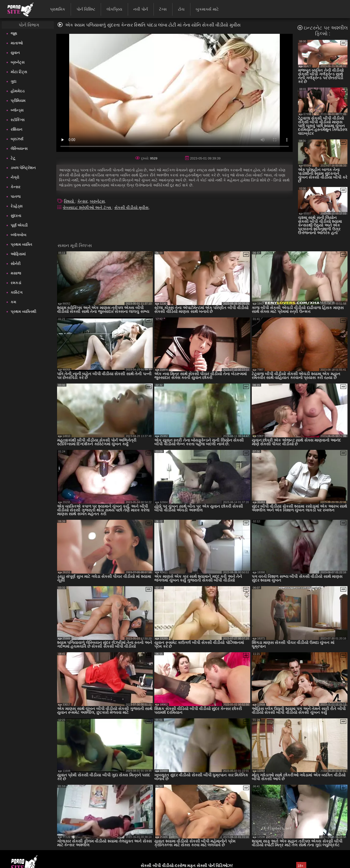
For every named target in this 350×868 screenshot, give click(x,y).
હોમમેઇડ (18, 91)
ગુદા (14, 81)
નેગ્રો (15, 177)
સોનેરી (16, 264)
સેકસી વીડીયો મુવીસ (132, 208)
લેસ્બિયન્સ (19, 148)
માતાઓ (17, 43)
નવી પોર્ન (141, 9)
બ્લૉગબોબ (18, 235)
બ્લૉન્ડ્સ (17, 110)
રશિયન (16, 129)
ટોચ (181, 9)
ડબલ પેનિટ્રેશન (23, 168)
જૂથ (14, 33)
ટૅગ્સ (163, 9)
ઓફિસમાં (18, 254)
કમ (13, 302)
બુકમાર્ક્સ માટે (207, 9)
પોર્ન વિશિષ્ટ (86, 9)
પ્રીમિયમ (18, 101)
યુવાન (15, 53)
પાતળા (16, 196)
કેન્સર (16, 187)
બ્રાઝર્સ (17, 139)
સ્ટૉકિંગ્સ (18, 120)
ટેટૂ (13, 158)
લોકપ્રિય (114, 9)
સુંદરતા (16, 216)
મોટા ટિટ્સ (19, 72)
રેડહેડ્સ (17, 206)
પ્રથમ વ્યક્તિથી (23, 311)
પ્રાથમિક (58, 9)
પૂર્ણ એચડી (19, 225)
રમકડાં (16, 283)
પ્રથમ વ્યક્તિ (21, 244)
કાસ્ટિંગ (17, 292)
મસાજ (16, 273)
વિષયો (69, 201)
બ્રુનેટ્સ (18, 62)
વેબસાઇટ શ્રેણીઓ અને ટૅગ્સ (87, 208)
